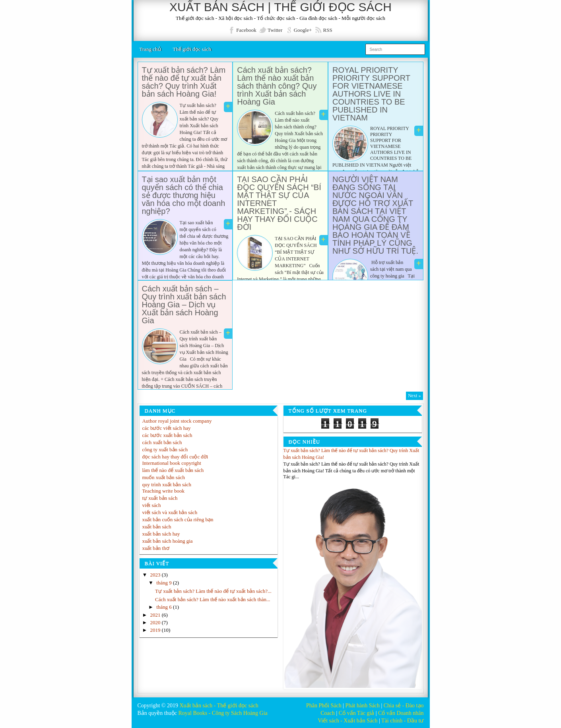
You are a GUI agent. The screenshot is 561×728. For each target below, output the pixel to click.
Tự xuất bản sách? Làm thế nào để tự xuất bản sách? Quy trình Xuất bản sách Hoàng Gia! (184, 82)
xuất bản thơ (156, 548)
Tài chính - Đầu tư (402, 721)
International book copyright (172, 463)
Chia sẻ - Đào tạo (404, 706)
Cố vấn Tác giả (356, 713)
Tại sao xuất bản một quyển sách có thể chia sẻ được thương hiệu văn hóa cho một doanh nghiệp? (184, 195)
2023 (156, 575)
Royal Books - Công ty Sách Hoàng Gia (223, 713)
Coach (328, 713)
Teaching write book (164, 491)
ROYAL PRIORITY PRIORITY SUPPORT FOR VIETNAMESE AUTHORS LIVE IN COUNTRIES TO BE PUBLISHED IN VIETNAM (371, 94)
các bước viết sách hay (167, 428)
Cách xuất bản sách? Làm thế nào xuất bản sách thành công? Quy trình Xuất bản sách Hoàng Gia (277, 86)
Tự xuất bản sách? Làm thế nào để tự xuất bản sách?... (213, 591)
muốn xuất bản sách (164, 477)
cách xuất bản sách (162, 442)
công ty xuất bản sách (165, 449)
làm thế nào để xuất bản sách (173, 470)
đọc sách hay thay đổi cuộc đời (175, 457)
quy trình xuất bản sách (167, 484)
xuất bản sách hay (161, 534)
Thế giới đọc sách (192, 49)
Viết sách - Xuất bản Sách (347, 721)
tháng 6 (165, 607)
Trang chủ (150, 49)
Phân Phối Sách (324, 706)
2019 (156, 630)
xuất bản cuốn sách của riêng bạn (178, 519)
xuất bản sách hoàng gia (168, 541)
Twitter (275, 30)
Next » (414, 396)
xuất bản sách (157, 527)
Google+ (303, 30)
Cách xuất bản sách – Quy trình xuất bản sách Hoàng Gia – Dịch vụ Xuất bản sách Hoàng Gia (184, 305)
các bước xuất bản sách (167, 435)
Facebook (246, 30)
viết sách (152, 505)
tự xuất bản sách (160, 498)
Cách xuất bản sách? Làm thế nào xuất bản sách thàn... (213, 599)
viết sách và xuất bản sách (170, 512)
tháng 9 (165, 583)
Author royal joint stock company (177, 421)
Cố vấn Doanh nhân (401, 713)
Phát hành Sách (363, 706)
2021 (156, 615)
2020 (156, 622)
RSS (328, 30)
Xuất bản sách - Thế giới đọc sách (219, 706)
